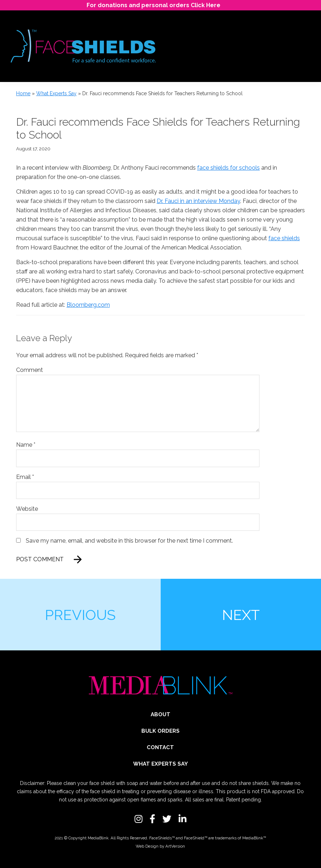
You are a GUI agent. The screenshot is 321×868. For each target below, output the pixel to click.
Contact (160, 747)
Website (27, 509)
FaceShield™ (196, 838)
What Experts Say (56, 93)
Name (26, 445)
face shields (284, 238)
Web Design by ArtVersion (160, 846)
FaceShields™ (162, 838)
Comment (30, 370)
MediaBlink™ (254, 838)
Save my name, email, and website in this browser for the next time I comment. (129, 541)
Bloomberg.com (88, 305)
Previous (80, 615)
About (160, 714)
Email (25, 477)
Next (241, 615)
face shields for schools (228, 168)
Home (23, 93)
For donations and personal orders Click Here (154, 5)
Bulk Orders (160, 731)
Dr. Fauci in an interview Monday (198, 201)
